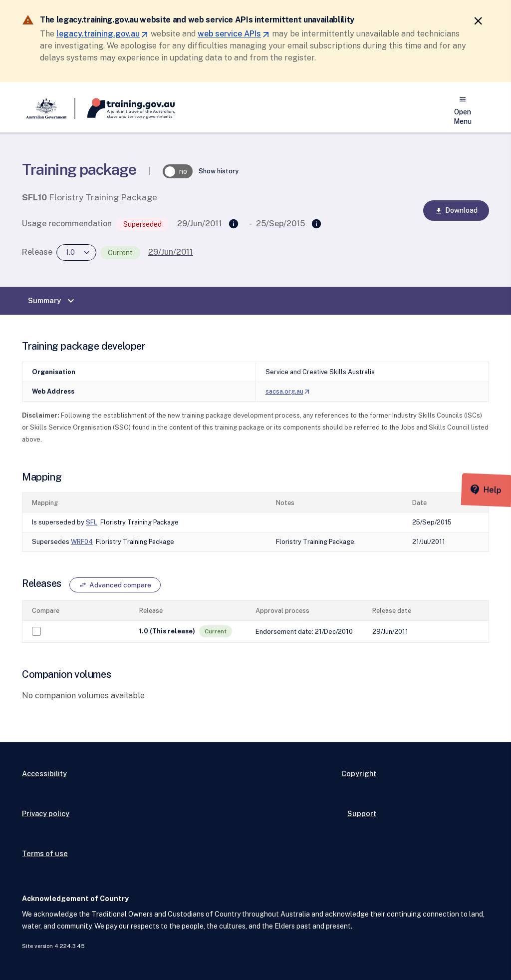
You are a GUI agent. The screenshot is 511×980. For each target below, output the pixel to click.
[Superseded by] (316, 224)
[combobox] (76, 252)
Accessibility (44, 773)
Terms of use (45, 853)
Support (362, 813)
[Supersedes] (234, 224)
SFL (92, 522)
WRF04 (82, 542)
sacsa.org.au (288, 391)
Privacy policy (46, 813)
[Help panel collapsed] (500, 482)
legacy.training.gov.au (103, 34)
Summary (52, 301)
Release (37, 252)
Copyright (359, 773)
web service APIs (234, 34)
